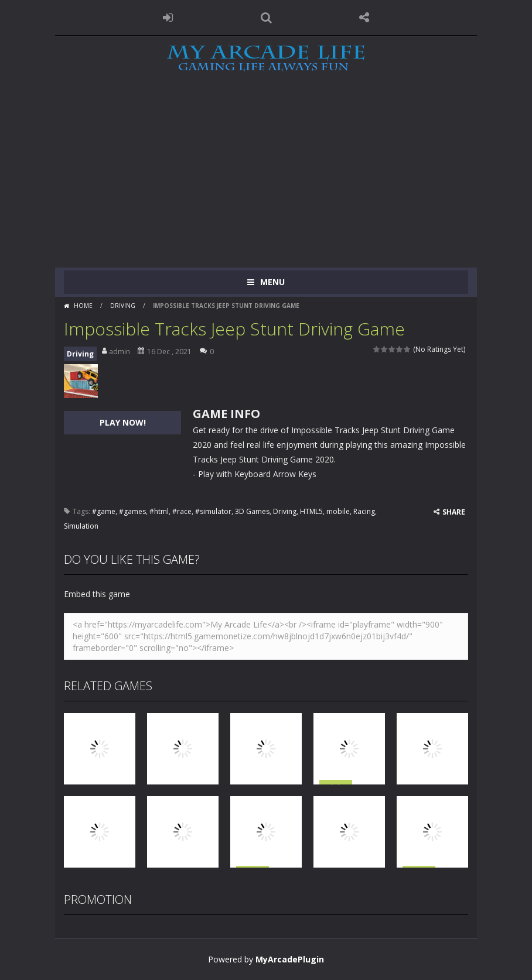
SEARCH (266, 18)
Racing (364, 511)
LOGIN (168, 18)
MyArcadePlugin (290, 959)
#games (132, 511)
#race (182, 511)
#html (159, 511)
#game (104, 511)
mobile (338, 511)
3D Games (252, 511)
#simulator (213, 511)
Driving (123, 306)
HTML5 (311, 511)
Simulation (81, 526)
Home (83, 306)
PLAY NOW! (123, 422)
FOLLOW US (364, 18)
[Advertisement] (266, 180)
